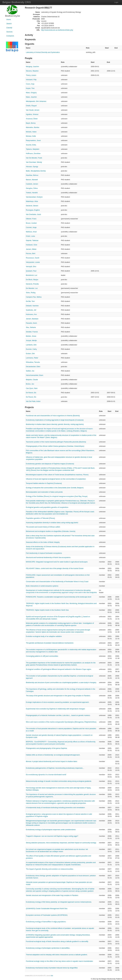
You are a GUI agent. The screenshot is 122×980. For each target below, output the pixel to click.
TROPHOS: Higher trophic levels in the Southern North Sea (47, 610)
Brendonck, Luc (31, 275)
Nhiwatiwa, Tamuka (33, 362)
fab (52, 976)
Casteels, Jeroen (32, 184)
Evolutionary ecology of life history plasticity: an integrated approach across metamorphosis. (59, 902)
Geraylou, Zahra (32, 188)
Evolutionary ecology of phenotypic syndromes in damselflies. (48, 948)
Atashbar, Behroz (32, 175)
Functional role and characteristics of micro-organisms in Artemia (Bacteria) (53, 416)
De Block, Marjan (32, 280)
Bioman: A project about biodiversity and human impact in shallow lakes (51, 761)
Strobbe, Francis (32, 332)
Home (9, 19)
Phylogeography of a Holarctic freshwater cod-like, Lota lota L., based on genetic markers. (58, 715)
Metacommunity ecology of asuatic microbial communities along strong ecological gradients (59, 781)
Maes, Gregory (31, 93)
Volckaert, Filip (31, 80)
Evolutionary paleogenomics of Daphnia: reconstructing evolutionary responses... (55, 768)
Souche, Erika (31, 145)
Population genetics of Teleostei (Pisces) (40, 518)
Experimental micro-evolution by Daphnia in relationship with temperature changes (55, 709)
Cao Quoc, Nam (32, 388)
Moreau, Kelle (31, 136)
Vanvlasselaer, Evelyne (34, 197)
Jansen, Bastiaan (32, 319)
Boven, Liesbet (31, 223)
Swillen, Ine (30, 371)
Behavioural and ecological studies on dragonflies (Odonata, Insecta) (51, 531)
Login (116, 2)
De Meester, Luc (32, 288)
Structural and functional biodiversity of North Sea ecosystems (48, 557)
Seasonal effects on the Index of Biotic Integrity (43, 542)
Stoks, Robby (31, 293)
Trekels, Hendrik (32, 193)
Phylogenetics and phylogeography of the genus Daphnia (46, 748)
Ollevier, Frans (31, 219)
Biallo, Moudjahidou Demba (36, 171)
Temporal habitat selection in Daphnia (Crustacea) (44, 483)
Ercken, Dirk (30, 353)
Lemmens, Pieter (32, 358)
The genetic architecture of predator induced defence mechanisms (50, 643)
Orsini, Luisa (30, 236)
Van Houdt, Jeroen (33, 110)
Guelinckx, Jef (31, 310)
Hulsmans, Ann (31, 314)
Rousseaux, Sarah (33, 258)
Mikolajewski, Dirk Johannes (36, 101)
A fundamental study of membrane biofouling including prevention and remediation (55, 808)
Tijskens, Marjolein (33, 149)
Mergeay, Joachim (32, 67)
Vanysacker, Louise (33, 262)
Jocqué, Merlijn (31, 340)
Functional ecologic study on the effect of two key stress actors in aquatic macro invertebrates (59, 961)
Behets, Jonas (31, 336)
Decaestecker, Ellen (33, 367)
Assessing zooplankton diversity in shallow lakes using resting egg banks (52, 523)
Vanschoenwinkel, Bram (35, 375)
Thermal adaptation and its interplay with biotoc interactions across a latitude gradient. (57, 955)
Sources (9, 32)
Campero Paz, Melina (34, 297)
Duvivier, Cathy (31, 349)
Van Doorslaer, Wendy (34, 162)
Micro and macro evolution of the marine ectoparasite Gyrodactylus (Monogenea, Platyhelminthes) (61, 722)
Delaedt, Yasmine (32, 306)
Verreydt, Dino (31, 267)
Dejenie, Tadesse (32, 240)
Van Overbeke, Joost (33, 214)
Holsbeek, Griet (31, 245)
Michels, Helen (31, 132)
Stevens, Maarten (32, 71)
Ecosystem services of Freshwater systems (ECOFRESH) (47, 915)
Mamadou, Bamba (32, 127)
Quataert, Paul (31, 271)
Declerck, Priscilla (32, 284)
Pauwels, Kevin (31, 323)
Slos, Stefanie (31, 327)
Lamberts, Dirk (31, 345)
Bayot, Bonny (31, 123)
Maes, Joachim (31, 97)
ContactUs (10, 36)
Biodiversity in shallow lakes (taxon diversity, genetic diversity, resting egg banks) (55, 424)
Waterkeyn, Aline (32, 201)
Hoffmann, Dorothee (33, 153)
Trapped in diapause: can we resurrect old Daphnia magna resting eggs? (52, 836)
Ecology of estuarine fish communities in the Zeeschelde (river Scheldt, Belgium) (55, 488)
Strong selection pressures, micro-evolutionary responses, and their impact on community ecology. (61, 843)
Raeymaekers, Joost (33, 140)
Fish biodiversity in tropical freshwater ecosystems (44, 553)
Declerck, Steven (32, 206)
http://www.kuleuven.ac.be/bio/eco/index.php (57, 30)
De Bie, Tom (30, 301)
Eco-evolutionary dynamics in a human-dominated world (46, 775)
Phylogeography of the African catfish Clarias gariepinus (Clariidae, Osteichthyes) (55, 446)
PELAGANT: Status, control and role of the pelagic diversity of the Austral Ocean (55, 568)
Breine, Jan (30, 384)
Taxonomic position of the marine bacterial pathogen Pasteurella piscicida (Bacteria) (56, 442)
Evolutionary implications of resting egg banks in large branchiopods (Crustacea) (55, 420)
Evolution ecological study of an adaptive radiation (44, 636)
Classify (9, 28)
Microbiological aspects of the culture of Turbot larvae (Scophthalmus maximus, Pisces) (57, 475)
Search (9, 24)
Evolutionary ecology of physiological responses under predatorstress (51, 830)
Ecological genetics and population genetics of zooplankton (47, 507)
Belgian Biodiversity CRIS (17, 2)
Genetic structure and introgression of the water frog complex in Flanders (52, 895)
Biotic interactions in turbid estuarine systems (42, 586)
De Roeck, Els (31, 393)
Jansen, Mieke (31, 249)
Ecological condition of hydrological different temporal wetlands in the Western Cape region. (59, 669)
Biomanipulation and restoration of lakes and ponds (44, 492)
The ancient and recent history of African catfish (43, 527)
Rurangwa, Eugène (33, 210)
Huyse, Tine (30, 88)
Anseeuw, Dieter (32, 119)
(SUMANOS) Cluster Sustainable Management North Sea (47, 909)
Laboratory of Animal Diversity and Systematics (43, 52)
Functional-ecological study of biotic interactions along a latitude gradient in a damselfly (57, 941)
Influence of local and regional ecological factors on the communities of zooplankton (56, 479)
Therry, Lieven (31, 75)
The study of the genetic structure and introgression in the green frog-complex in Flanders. (58, 696)
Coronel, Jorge (31, 227)
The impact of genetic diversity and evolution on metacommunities (50, 869)
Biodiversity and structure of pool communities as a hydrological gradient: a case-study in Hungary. (61, 682)
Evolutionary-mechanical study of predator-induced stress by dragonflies (52, 968)
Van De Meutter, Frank (34, 158)
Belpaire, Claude (32, 380)
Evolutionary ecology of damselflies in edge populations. (46, 922)
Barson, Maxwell (32, 180)
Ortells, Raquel (31, 106)
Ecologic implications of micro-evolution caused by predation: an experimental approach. (58, 702)
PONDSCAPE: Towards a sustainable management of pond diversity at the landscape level (59, 597)
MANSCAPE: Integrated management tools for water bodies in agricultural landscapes (57, 562)
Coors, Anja (30, 84)
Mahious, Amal (31, 232)
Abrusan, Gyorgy (32, 167)
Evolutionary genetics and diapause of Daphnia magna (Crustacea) (50, 464)
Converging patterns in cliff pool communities (42, 656)
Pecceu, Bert (30, 253)
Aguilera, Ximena (32, 114)
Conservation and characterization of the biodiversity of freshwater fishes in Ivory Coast (57, 582)
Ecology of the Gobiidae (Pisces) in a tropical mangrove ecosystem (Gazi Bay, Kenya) (57, 496)
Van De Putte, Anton (33, 401)
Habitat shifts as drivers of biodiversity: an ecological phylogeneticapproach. (53, 755)
